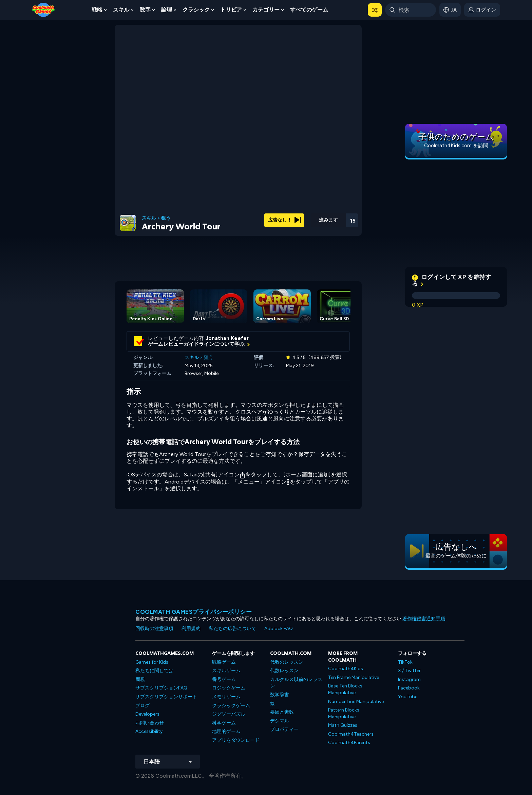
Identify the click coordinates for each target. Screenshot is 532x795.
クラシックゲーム (231, 706)
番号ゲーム (224, 679)
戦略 (97, 10)
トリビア (231, 10)
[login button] (482, 10)
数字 (145, 10)
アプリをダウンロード (236, 740)
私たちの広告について (232, 629)
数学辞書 (280, 695)
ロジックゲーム (229, 688)
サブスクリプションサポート (166, 697)
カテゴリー (266, 10)
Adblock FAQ (279, 629)
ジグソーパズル (229, 714)
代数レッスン (284, 671)
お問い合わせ (150, 723)
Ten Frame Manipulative (354, 677)
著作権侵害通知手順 (424, 619)
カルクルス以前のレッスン (296, 683)
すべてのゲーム (309, 10)
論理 (167, 10)
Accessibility (149, 731)
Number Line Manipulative (356, 702)
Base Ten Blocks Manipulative (345, 689)
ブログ (142, 706)
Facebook (409, 688)
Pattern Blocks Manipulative (344, 713)
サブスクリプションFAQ (161, 688)
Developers (147, 714)
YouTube (408, 697)
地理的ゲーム (226, 731)
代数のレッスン (287, 662)
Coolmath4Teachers (351, 734)
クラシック (196, 10)
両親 (140, 679)
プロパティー (284, 729)
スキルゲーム (226, 671)
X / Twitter (409, 671)
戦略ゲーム (224, 662)
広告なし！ (284, 220)
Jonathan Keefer (227, 338)
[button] (375, 10)
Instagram (409, 679)
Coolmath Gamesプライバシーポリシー (194, 612)
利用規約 (191, 629)
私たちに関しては (154, 671)
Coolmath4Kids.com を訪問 (456, 146)
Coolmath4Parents (349, 743)
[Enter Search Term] (411, 10)
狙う (166, 218)
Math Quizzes (343, 725)
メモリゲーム (226, 697)
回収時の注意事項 (154, 629)
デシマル (280, 721)
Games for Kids (152, 662)
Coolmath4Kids (346, 669)
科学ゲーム (224, 723)
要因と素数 (282, 712)
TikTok (405, 662)
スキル (121, 10)
